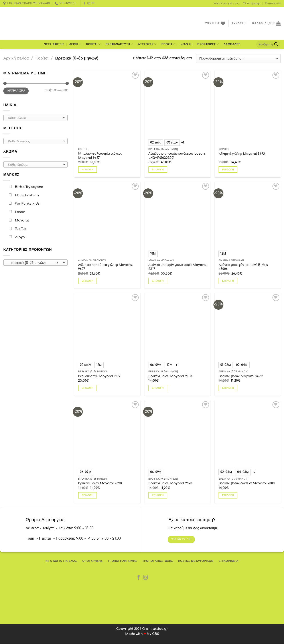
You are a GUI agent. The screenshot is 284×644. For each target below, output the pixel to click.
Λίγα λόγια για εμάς (226, 3)
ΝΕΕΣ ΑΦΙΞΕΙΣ (54, 44)
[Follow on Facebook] (85, 3)
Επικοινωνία (273, 3)
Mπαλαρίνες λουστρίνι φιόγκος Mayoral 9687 (100, 147)
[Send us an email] (93, 3)
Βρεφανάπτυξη (119, 44)
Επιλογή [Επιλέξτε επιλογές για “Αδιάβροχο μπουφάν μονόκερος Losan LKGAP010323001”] (158, 170)
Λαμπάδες (232, 44)
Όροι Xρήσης (252, 3)
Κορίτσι (93, 44)
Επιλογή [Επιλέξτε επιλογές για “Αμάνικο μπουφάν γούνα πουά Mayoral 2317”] (158, 281)
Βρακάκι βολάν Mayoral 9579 (241, 376)
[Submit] (276, 44)
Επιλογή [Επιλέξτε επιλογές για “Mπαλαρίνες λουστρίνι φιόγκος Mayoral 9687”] (88, 161)
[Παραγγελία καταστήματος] (239, 59)
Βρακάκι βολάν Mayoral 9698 (100, 483)
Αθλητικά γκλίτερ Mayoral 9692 (242, 145)
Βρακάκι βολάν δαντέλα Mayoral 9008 (247, 483)
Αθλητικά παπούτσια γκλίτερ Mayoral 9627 (105, 258)
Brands (186, 44)
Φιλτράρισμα (16, 86)
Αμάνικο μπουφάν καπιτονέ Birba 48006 (243, 267)
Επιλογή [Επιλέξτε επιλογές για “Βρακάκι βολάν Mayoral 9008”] (158, 388)
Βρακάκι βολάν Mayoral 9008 (170, 376)
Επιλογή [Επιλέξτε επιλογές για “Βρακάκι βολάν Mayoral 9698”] (88, 495)
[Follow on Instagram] (89, 3)
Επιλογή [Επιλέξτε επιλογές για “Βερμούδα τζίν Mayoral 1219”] (88, 388)
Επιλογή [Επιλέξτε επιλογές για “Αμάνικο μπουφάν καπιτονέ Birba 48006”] (228, 281)
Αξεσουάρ (147, 44)
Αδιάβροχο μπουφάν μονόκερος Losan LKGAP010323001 (177, 156)
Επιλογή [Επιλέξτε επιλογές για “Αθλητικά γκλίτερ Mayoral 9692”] (228, 157)
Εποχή (168, 44)
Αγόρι (75, 44)
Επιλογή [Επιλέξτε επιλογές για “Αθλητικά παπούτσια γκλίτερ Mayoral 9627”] (88, 272)
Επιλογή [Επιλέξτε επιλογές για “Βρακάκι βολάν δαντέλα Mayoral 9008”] (228, 495)
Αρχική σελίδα (16, 58)
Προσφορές (208, 44)
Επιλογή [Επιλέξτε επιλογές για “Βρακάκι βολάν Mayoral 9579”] (228, 388)
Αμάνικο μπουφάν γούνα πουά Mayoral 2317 (177, 267)
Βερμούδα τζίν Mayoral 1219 (99, 376)
